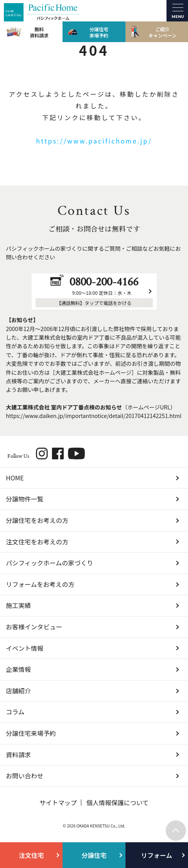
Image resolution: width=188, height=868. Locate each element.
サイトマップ (58, 802)
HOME (15, 478)
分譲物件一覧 (25, 499)
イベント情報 (25, 648)
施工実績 (18, 605)
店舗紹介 (18, 691)
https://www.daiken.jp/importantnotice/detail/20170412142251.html (94, 416)
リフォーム (157, 855)
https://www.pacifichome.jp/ (94, 141)
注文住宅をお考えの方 (37, 542)
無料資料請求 (39, 32)
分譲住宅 (94, 855)
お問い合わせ (25, 776)
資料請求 (18, 755)
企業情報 (18, 669)
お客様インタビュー (34, 627)
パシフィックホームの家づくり (49, 563)
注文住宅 (31, 855)
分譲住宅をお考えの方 (37, 520)
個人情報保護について (118, 802)
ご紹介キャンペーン (162, 32)
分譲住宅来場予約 (99, 32)
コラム (15, 712)
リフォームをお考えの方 (40, 584)
